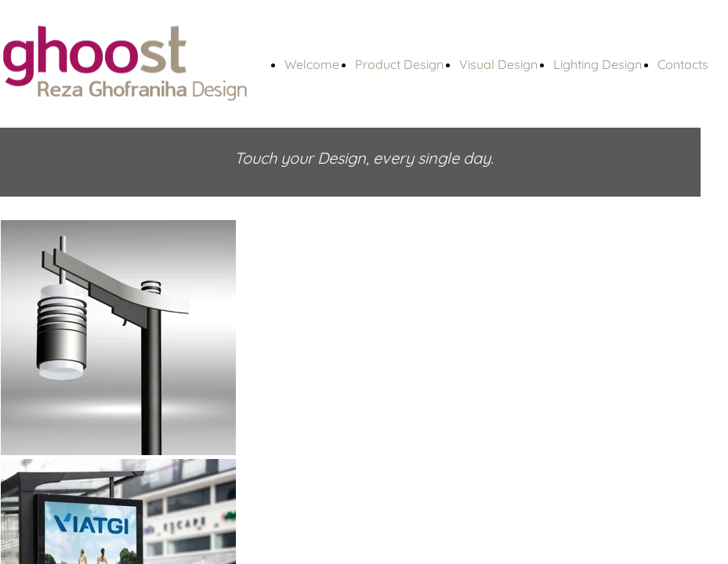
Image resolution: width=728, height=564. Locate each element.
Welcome (312, 64)
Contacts (683, 64)
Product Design (399, 64)
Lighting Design (598, 64)
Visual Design (498, 64)
